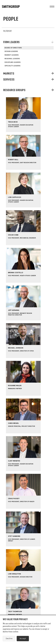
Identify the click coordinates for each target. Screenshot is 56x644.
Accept (23, 638)
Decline (9, 638)
